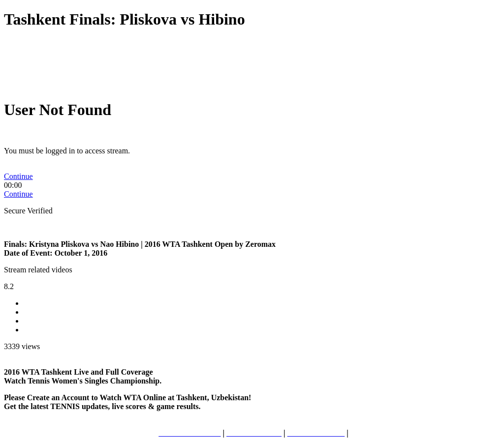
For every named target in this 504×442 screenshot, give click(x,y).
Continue (18, 176)
